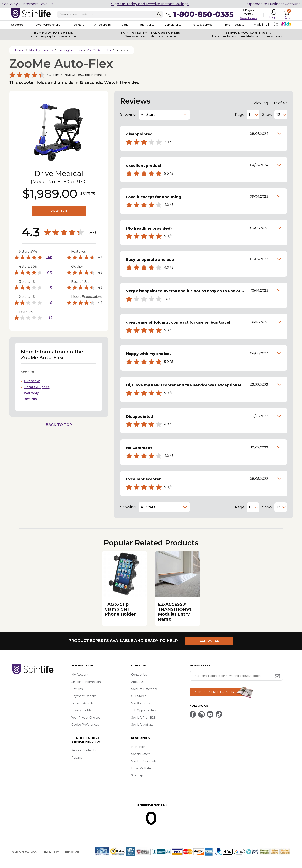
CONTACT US (210, 641)
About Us (138, 682)
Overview (32, 381)
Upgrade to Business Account (274, 4)
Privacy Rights (82, 710)
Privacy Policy (51, 852)
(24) (49, 257)
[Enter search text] (110, 14)
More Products (238, 25)
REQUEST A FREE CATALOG (214, 692)
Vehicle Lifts (177, 25)
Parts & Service (206, 25)
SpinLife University (144, 761)
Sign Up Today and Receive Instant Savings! (150, 4)
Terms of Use (72, 852)
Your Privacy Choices (86, 718)
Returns (30, 399)
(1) (51, 318)
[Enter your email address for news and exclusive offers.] (236, 676)
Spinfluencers (141, 703)
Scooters (17, 25)
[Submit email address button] (278, 677)
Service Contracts (84, 750)
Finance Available (83, 703)
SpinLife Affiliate (142, 725)
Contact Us (139, 675)
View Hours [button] (248, 18)
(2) (50, 287)
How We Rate (141, 768)
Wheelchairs (104, 25)
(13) (50, 272)
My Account (80, 675)
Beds (127, 25)
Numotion (138, 747)
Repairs (77, 758)
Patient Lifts (149, 25)
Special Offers (141, 754)
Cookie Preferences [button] (85, 725)
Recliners (79, 25)
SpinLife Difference (145, 689)
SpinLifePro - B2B (144, 718)
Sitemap (137, 775)
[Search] (159, 14)
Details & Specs (37, 387)
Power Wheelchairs (47, 25)
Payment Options (84, 696)
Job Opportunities (144, 710)
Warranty (31, 393)
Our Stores (139, 696)
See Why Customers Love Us (28, 4)
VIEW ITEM (59, 211)
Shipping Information (86, 682)
